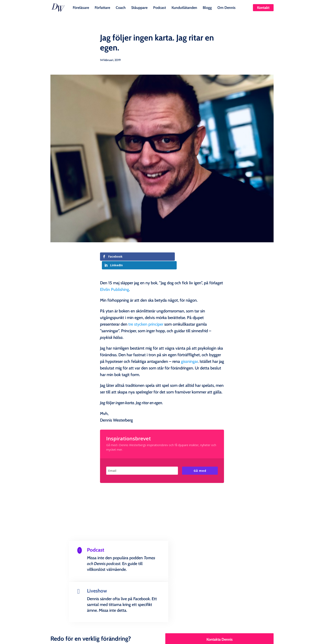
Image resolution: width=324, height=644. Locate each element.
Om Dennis (226, 7)
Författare (102, 7)
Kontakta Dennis (220, 589)
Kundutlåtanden (184, 7)
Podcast (160, 7)
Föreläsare (81, 7)
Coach (121, 7)
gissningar (189, 353)
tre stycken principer (146, 315)
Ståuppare (139, 7)
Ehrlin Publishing (114, 281)
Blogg (207, 7)
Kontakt (263, 8)
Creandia (172, 637)
